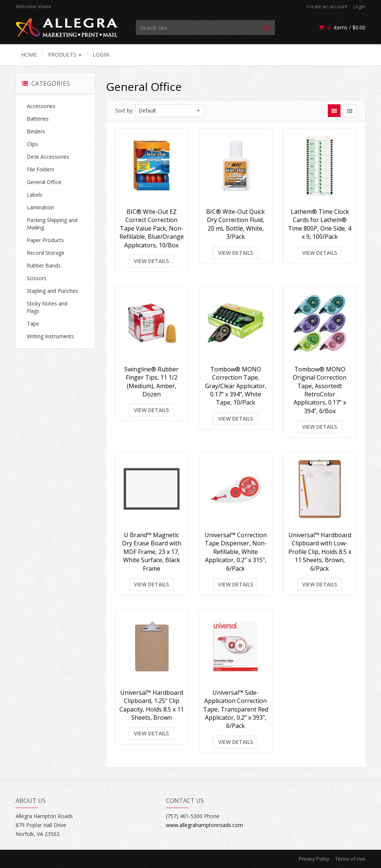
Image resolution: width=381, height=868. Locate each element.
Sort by (124, 110)
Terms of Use (350, 859)
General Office (44, 182)
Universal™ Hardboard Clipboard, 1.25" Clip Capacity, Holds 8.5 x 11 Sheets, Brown (152, 705)
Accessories (41, 106)
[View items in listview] (350, 111)
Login (359, 6)
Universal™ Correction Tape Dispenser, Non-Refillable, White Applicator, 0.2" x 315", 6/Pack (236, 552)
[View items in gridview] (334, 111)
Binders (36, 131)
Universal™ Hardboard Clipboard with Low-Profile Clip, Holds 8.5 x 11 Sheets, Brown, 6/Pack (320, 552)
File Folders (41, 169)
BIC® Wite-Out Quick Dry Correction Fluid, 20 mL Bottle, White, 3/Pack (236, 224)
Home (29, 55)
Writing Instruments (50, 336)
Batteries (38, 119)
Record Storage (46, 253)
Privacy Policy (314, 859)
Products (65, 55)
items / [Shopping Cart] (342, 27)
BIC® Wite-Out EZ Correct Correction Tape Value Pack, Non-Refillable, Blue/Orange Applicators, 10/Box (152, 228)
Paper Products (45, 240)
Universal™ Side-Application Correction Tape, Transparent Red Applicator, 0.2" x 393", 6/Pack (236, 709)
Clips (32, 144)
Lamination (40, 207)
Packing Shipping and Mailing (52, 224)
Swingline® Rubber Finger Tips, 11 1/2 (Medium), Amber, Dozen (151, 382)
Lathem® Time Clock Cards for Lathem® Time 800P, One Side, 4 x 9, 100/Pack (320, 224)
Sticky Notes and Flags (47, 307)
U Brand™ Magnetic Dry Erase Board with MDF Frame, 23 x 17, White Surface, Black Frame (152, 552)
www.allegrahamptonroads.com (204, 825)
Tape (33, 324)
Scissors (37, 278)
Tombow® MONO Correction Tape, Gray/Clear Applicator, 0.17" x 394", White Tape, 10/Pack (236, 386)
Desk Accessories (48, 157)
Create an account (327, 6)
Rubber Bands (44, 265)
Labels (35, 195)
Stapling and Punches (52, 291)
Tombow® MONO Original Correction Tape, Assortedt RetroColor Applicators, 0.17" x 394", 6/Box (320, 390)
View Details (151, 261)
